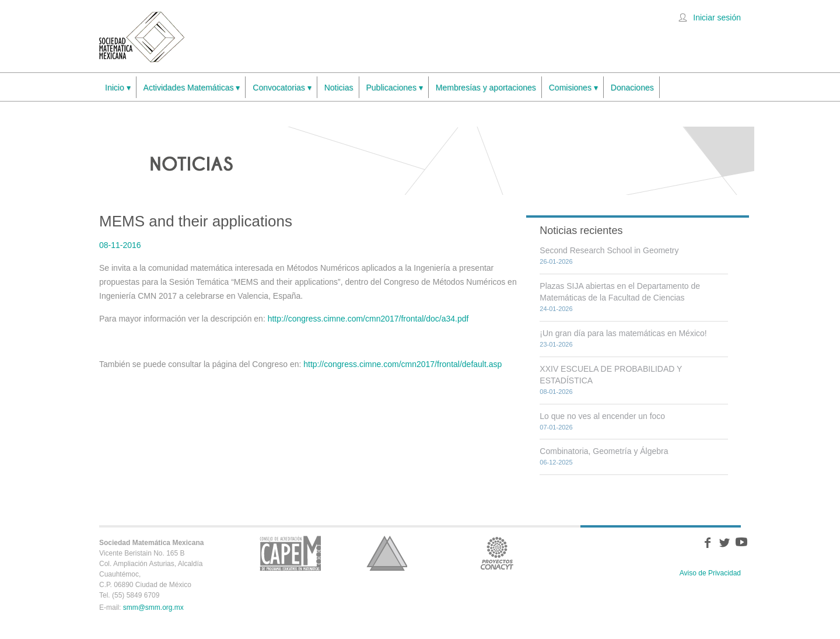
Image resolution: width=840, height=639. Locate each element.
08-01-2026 (556, 392)
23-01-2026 (556, 344)
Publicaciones (395, 88)
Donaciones (632, 88)
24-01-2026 (556, 309)
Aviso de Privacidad (710, 573)
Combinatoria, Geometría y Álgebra (604, 451)
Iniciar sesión (717, 18)
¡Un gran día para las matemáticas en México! (623, 333)
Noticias (339, 88)
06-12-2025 (556, 462)
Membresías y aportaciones (486, 88)
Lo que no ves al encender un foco (602, 416)
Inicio (118, 88)
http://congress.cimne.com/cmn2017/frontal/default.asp (402, 364)
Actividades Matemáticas (192, 88)
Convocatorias (282, 88)
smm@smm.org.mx (153, 607)
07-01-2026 (556, 427)
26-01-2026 (556, 261)
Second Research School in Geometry (609, 250)
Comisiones (573, 88)
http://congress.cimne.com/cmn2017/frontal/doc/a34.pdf (368, 319)
